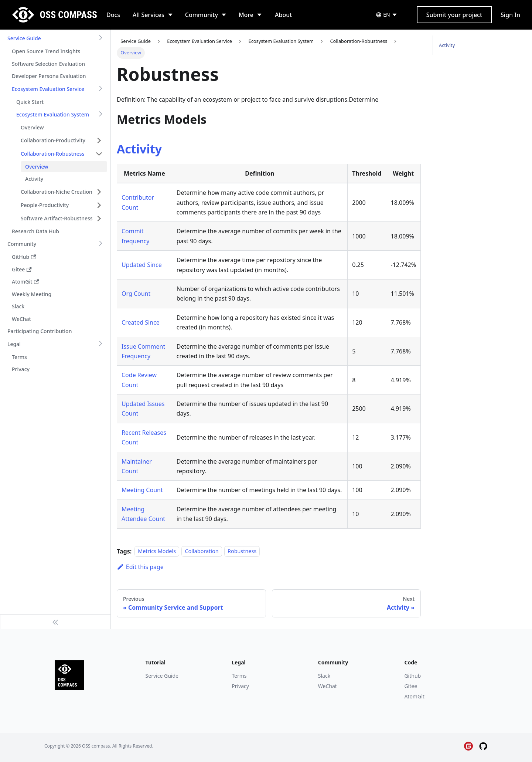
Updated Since (142, 265)
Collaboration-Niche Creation (57, 192)
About (283, 15)
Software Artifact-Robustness (57, 218)
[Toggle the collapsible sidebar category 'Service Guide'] (100, 38)
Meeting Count (142, 490)
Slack (324, 676)
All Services (149, 15)
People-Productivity (45, 205)
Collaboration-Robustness (52, 154)
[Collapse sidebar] (55, 622)
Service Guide (24, 38)
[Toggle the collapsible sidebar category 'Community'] (100, 244)
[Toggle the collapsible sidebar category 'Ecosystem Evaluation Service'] (100, 89)
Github (412, 676)
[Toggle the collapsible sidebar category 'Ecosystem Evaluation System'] (100, 115)
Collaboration (202, 551)
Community (202, 15)
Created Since (141, 322)
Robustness (242, 551)
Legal (14, 344)
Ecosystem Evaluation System (53, 114)
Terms (239, 676)
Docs (113, 15)
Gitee (411, 686)
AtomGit (414, 696)
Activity (139, 149)
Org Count (136, 294)
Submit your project (454, 15)
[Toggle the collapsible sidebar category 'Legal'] (100, 344)
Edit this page (140, 567)
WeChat (328, 686)
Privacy (240, 686)
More (246, 15)
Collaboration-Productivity (53, 140)
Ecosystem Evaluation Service (48, 89)
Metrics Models (157, 551)
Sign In (510, 15)
